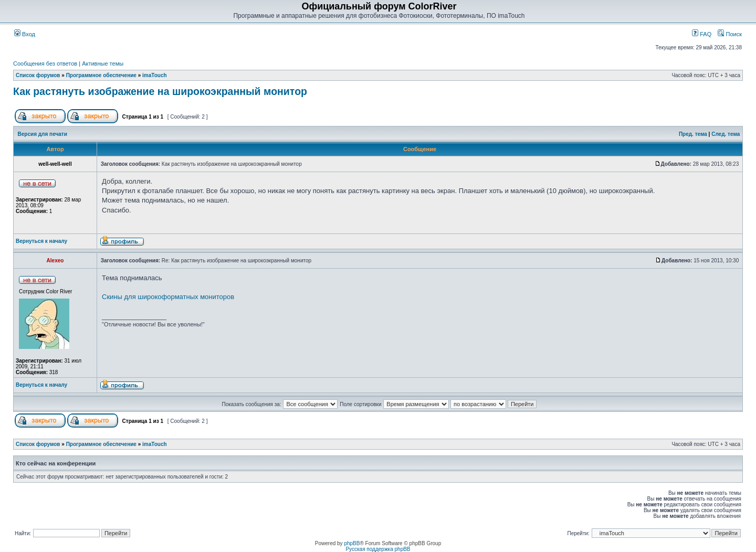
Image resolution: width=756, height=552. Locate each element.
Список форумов (38, 75)
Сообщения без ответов (45, 63)
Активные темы (103, 63)
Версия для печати (43, 134)
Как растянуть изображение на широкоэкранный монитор (160, 91)
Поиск (730, 34)
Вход (25, 34)
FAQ (702, 34)
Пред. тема (693, 134)
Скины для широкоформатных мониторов (168, 297)
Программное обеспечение (101, 75)
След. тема (726, 134)
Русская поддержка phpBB (378, 549)
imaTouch (154, 75)
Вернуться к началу (41, 241)
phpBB (352, 543)
